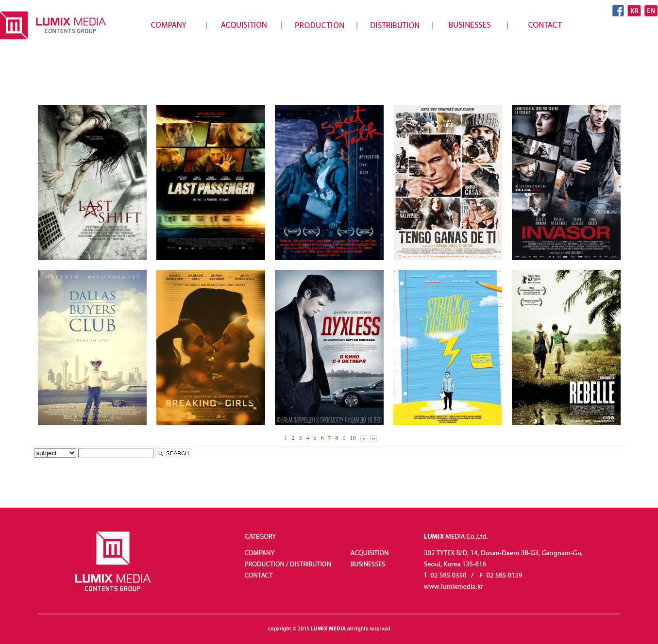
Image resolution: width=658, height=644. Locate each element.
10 (353, 438)
